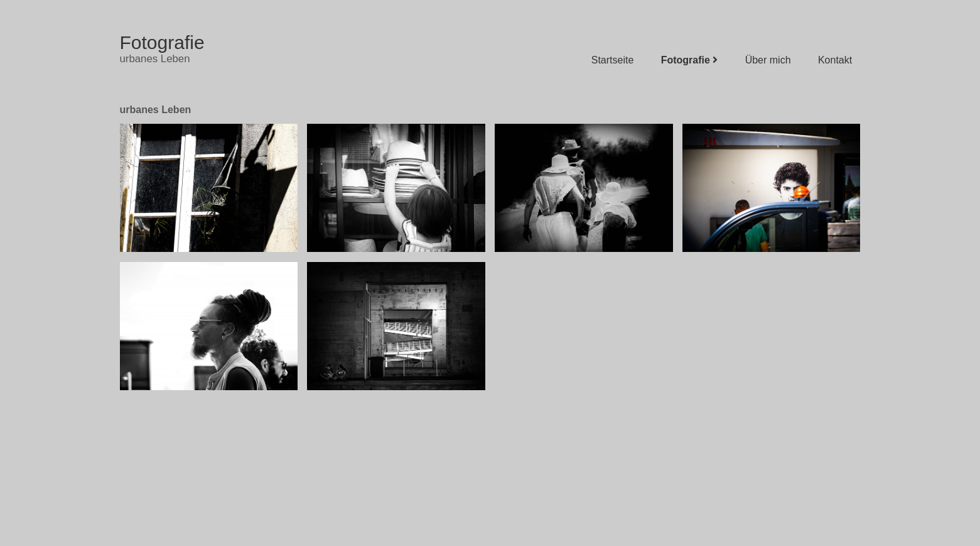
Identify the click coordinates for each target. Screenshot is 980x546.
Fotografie (162, 42)
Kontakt (839, 60)
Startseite (617, 60)
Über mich (772, 60)
